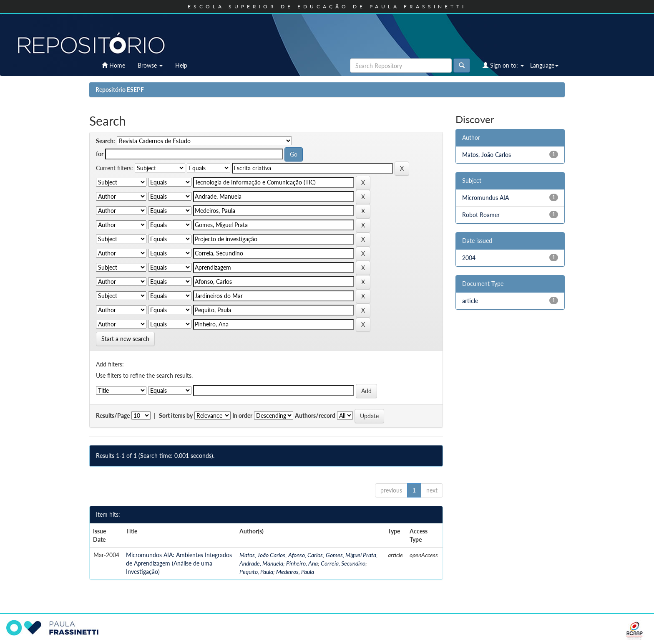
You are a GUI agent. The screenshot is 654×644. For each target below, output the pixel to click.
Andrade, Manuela (261, 563)
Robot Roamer (481, 215)
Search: (106, 141)
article (470, 301)
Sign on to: (503, 65)
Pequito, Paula (256, 572)
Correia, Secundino (343, 563)
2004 (469, 258)
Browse (150, 65)
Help (181, 65)
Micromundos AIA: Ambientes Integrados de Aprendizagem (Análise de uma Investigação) (179, 563)
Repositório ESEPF (120, 90)
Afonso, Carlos (306, 555)
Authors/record (315, 415)
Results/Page (113, 415)
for (100, 154)
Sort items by (176, 415)
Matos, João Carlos (262, 555)
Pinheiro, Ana (302, 563)
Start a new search (125, 339)
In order (242, 415)
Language (544, 65)
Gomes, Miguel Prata (351, 555)
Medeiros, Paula (295, 572)
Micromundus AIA (485, 198)
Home (113, 65)
